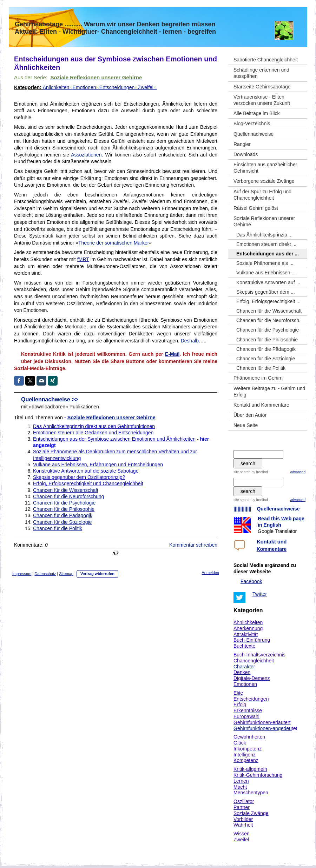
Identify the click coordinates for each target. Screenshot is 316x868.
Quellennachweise (278, 509)
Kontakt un (270, 542)
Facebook (251, 581)
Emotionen (86, 87)
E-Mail (172, 354)
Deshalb (190, 341)
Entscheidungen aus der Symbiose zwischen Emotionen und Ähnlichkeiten (114, 439)
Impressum (22, 574)
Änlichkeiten (56, 87)
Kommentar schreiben (193, 545)
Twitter (260, 594)
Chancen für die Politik (58, 528)
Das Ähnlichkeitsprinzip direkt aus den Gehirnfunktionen (94, 426)
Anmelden (210, 573)
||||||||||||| (242, 509)
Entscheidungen (119, 87)
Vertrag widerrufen (97, 574)
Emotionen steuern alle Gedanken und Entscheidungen (93, 433)
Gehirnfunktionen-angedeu (263, 728)
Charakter (244, 667)
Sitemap (66, 574)
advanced (298, 472)
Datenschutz (45, 574)
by (260, 472)
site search (242, 472)
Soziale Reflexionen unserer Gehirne (111, 418)
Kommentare (272, 549)
